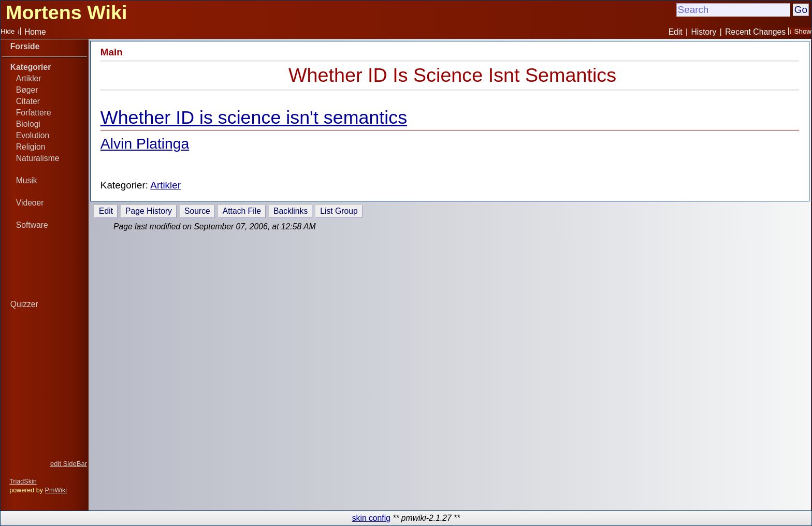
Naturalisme (38, 158)
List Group (339, 211)
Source (197, 211)
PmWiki (56, 490)
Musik (27, 180)
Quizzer (24, 304)
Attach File (242, 211)
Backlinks (291, 211)
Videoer (30, 203)
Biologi (28, 124)
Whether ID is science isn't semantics (254, 118)
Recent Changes (755, 32)
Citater (28, 101)
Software (32, 225)
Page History (149, 211)
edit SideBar (69, 464)
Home (35, 32)
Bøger (27, 90)
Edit (676, 32)
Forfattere (34, 113)
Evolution (33, 135)
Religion (31, 147)
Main (112, 52)
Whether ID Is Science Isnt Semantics (452, 75)
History (704, 32)
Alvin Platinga (145, 143)
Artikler (29, 78)
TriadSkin (23, 481)
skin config (371, 518)
